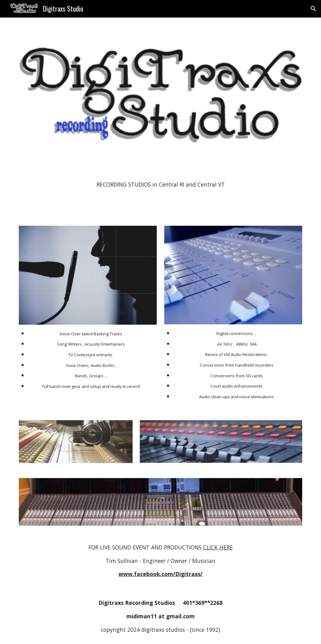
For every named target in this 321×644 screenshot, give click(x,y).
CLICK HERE (218, 547)
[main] (161, 185)
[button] (313, 9)
